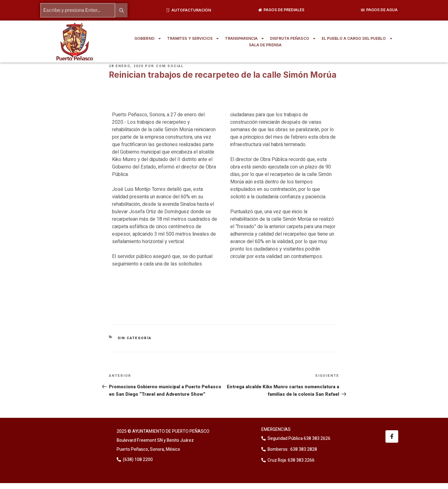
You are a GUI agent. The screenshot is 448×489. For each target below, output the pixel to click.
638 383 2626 (317, 438)
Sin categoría (135, 338)
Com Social (170, 66)
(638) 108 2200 (137, 459)
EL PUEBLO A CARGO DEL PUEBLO (357, 39)
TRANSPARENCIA (245, 39)
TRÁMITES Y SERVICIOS (193, 39)
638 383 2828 (303, 449)
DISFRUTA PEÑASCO (293, 39)
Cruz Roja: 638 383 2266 (291, 460)
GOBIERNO (148, 39)
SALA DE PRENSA (265, 45)
